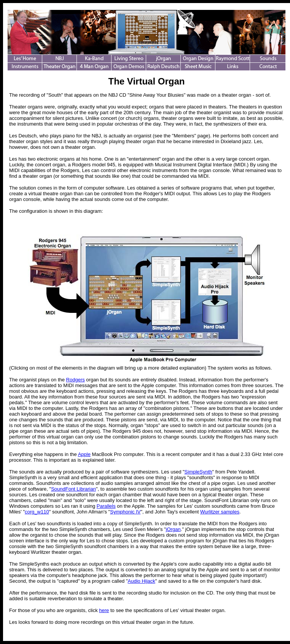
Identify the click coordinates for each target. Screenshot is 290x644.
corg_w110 (37, 512)
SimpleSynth (198, 472)
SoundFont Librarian (73, 489)
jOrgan (173, 529)
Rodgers (76, 380)
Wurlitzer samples (220, 512)
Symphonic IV (125, 512)
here (104, 610)
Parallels (106, 506)
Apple (84, 454)
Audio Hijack (142, 581)
